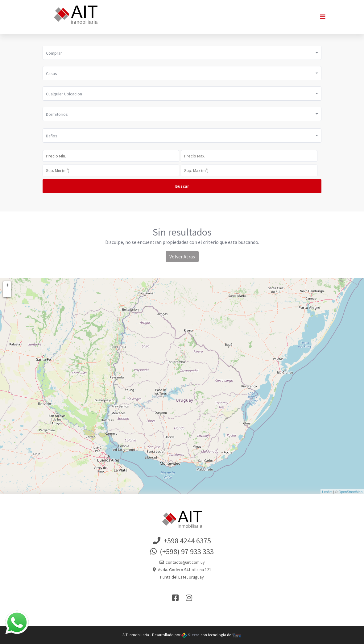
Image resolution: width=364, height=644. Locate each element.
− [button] (7, 293)
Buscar (182, 186)
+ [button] (7, 285)
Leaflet (327, 492)
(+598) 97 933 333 (182, 552)
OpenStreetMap (350, 492)
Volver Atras (182, 257)
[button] (182, 53)
